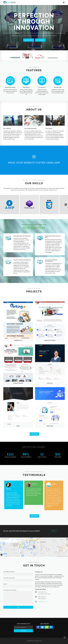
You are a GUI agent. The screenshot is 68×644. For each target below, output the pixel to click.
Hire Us (54, 531)
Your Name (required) (9, 572)
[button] (34, 157)
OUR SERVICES (29, 40)
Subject (5, 584)
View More (34, 434)
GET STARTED (40, 40)
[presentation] (66, 205)
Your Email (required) (9, 578)
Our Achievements (31, 128)
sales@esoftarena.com (43, 602)
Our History (7, 128)
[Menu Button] (64, 3)
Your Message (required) (10, 590)
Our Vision (49, 128)
